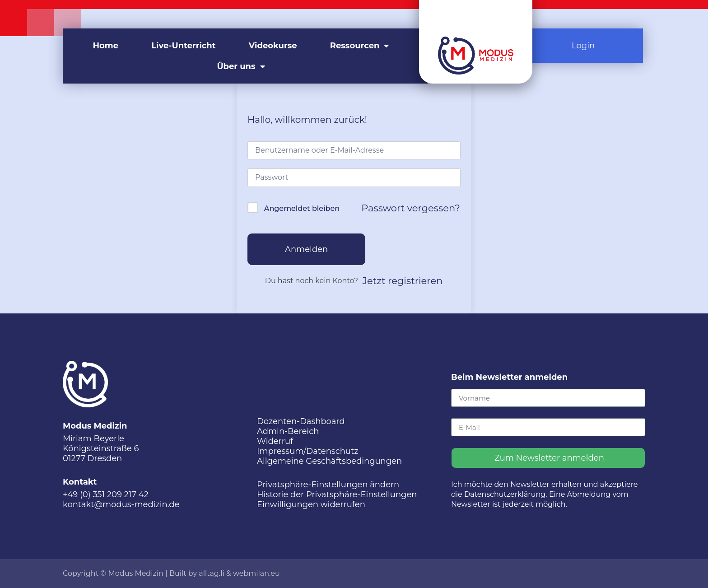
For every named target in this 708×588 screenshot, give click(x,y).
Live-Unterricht (183, 46)
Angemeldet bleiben (302, 208)
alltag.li (212, 573)
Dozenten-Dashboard (301, 421)
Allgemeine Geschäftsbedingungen (329, 461)
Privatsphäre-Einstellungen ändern (328, 485)
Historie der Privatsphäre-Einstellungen (337, 495)
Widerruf (275, 441)
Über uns (241, 66)
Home (106, 46)
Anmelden (306, 249)
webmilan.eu (256, 573)
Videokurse (273, 46)
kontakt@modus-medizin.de (121, 504)
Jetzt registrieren (403, 281)
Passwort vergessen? (411, 208)
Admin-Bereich (288, 431)
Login (583, 46)
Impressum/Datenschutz (307, 451)
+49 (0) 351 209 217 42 (106, 495)
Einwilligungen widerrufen (311, 504)
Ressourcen (360, 46)
